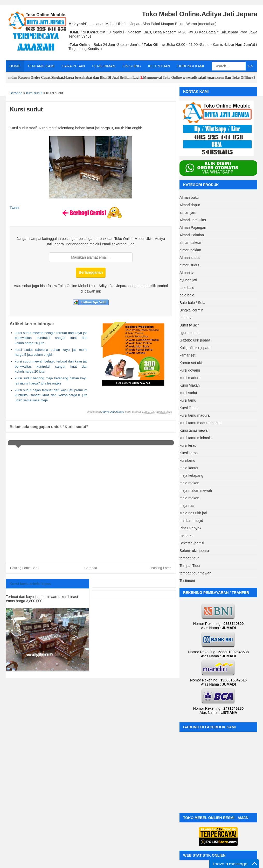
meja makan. (190, 498)
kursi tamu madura (195, 415)
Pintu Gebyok (190, 528)
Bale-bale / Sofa (192, 303)
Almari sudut (190, 258)
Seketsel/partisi (192, 543)
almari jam (188, 212)
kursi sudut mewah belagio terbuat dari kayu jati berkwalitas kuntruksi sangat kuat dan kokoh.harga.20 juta (51, 338)
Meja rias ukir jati (193, 513)
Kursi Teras (189, 453)
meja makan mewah (196, 490)
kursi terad (188, 445)
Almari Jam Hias (193, 220)
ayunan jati (188, 280)
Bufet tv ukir (189, 325)
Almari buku (189, 197)
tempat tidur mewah (195, 573)
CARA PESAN (73, 66)
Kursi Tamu (189, 408)
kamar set (187, 355)
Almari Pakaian (192, 235)
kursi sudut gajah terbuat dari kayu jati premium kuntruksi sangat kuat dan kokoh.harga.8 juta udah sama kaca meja (51, 395)
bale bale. (187, 295)
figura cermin (190, 333)
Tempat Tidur (190, 566)
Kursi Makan (190, 385)
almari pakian (190, 250)
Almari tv (186, 273)
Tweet (14, 208)
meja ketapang (191, 475)
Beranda (91, 568)
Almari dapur (190, 205)
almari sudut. (190, 265)
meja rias (187, 506)
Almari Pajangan (193, 227)
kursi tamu (188, 400)
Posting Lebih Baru (24, 568)
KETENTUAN (159, 66)
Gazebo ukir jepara (195, 340)
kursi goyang (190, 370)
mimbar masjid (191, 521)
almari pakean (191, 243)
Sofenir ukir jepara (194, 551)
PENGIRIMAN (104, 66)
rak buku (186, 536)
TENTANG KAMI (41, 66)
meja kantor (189, 468)
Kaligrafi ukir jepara (195, 348)
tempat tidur (189, 558)
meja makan (189, 483)
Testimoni (187, 581)
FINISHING (132, 66)
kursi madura (190, 378)
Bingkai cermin (191, 310)
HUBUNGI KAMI (191, 66)
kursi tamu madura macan (200, 423)
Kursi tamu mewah (195, 430)
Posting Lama (161, 568)
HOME (15, 66)
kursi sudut (188, 393)
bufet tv (185, 318)
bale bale (187, 288)
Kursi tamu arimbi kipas (30, 584)
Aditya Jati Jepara (113, 412)
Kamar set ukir (191, 363)
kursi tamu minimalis (196, 438)
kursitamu (187, 460)
